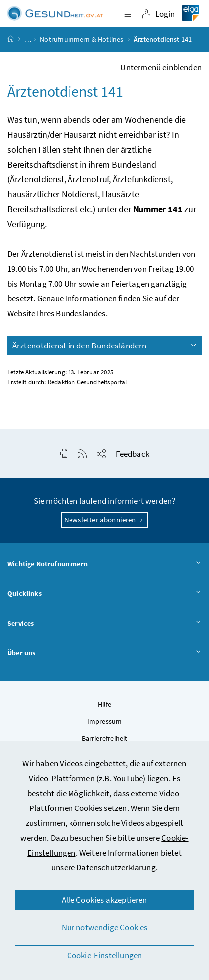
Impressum (105, 721)
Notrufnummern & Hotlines (81, 39)
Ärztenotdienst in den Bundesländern (105, 346)
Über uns (104, 653)
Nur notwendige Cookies (105, 927)
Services (104, 624)
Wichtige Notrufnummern (104, 564)
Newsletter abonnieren (104, 520)
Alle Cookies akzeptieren (104, 900)
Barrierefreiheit (105, 738)
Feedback (133, 454)
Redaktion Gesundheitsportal (87, 382)
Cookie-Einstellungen (105, 955)
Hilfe (105, 704)
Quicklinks (104, 594)
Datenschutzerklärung (116, 867)
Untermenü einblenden (161, 67)
